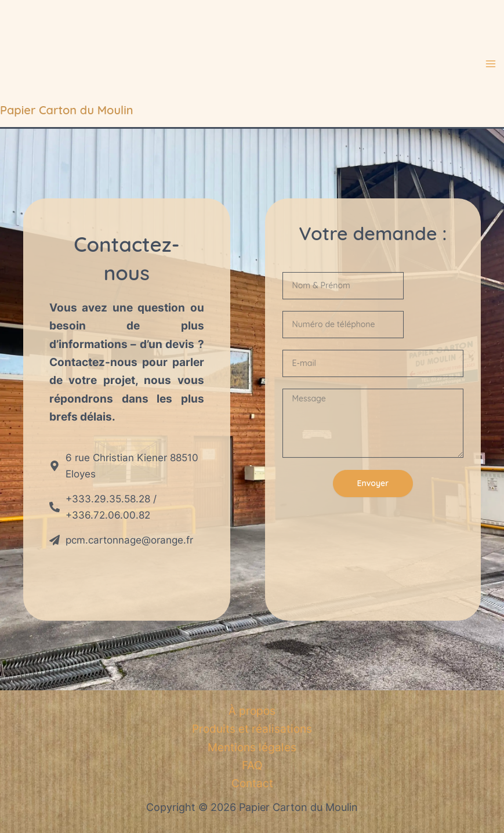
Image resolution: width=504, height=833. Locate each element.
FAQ (252, 765)
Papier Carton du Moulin (67, 110)
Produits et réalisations (252, 729)
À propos (252, 711)
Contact (252, 783)
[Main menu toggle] (491, 64)
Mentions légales (252, 747)
